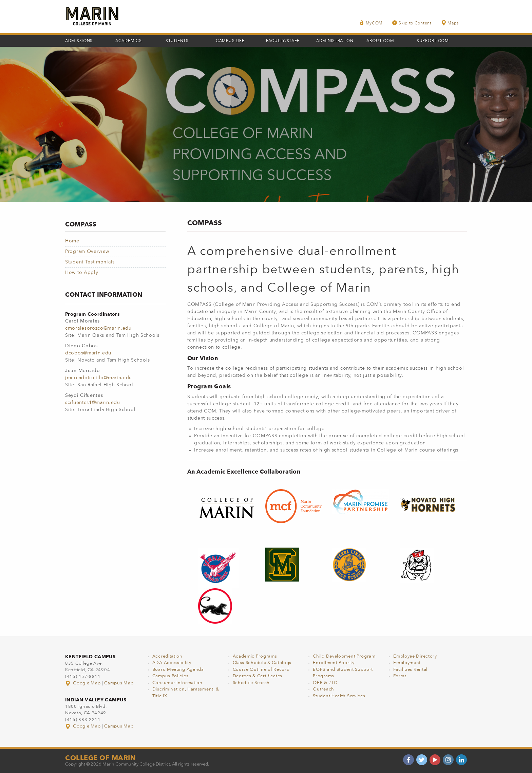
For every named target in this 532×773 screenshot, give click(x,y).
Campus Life (230, 41)
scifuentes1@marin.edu (93, 403)
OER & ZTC (325, 683)
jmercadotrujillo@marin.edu (99, 378)
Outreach (324, 689)
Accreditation (167, 656)
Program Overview (87, 252)
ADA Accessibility (172, 663)
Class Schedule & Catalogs (262, 663)
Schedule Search (251, 683)
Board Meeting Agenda (178, 670)
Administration (335, 41)
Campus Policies (170, 676)
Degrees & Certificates (258, 676)
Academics (128, 41)
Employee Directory (415, 656)
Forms (400, 676)
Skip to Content (412, 23)
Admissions (79, 41)
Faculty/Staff (283, 41)
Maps (450, 23)
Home (72, 241)
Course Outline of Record (261, 670)
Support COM (433, 41)
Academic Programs (255, 656)
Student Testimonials (90, 262)
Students (177, 41)
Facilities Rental (410, 670)
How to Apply (82, 273)
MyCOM (371, 23)
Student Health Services (339, 696)
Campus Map (119, 683)
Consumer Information (177, 683)
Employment (407, 663)
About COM (380, 41)
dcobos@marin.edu (88, 353)
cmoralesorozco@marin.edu (98, 328)
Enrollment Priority (334, 663)
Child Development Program (344, 656)
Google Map (83, 683)
